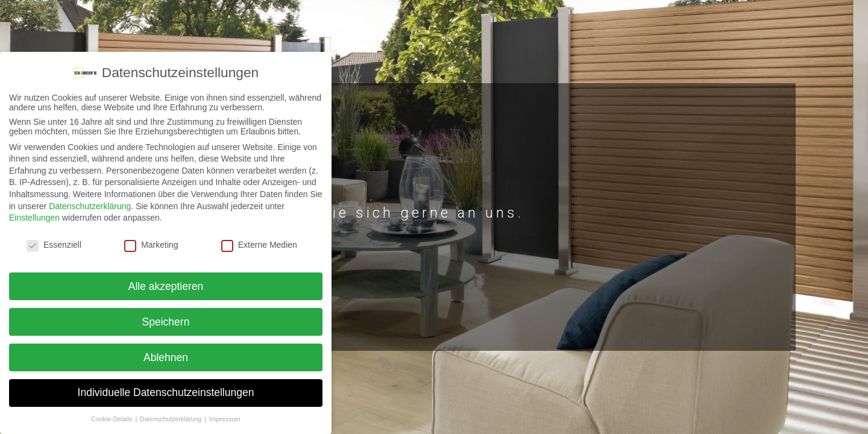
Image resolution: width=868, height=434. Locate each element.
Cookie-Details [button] (112, 419)
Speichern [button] (166, 322)
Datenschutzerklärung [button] (171, 419)
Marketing (151, 245)
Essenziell (54, 245)
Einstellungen (34, 218)
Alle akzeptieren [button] (166, 286)
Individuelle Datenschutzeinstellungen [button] (166, 392)
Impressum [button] (225, 419)
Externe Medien (259, 245)
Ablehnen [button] (166, 357)
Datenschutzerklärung (90, 206)
